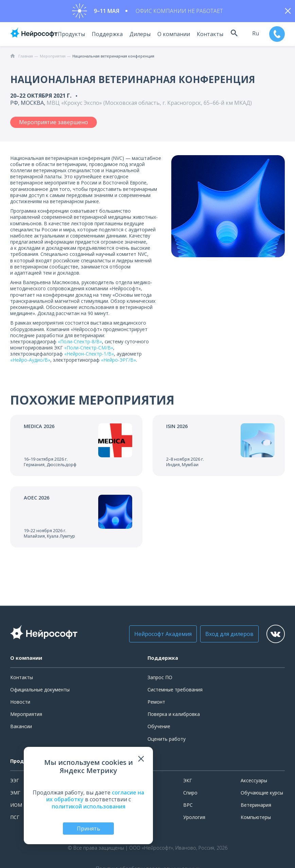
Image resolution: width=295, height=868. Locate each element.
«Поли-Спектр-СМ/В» (89, 349)
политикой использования (89, 806)
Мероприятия (26, 716)
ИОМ (16, 807)
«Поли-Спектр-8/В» (80, 343)
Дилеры (136, 36)
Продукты (68, 36)
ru (254, 35)
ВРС (188, 807)
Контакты (206, 36)
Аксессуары (254, 782)
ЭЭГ (15, 782)
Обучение (159, 728)
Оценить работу (167, 741)
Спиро (190, 794)
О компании (170, 36)
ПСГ (15, 819)
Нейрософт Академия (155, 636)
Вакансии (21, 728)
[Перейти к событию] (76, 447)
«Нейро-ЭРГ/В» (118, 362)
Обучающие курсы (262, 794)
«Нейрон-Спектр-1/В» (89, 355)
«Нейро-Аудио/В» (30, 362)
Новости (20, 703)
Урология (194, 819)
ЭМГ (15, 794)
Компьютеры (256, 819)
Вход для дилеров (222, 636)
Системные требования (175, 691)
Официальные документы (40, 691)
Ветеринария (256, 807)
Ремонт (156, 703)
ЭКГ (188, 782)
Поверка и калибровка (174, 716)
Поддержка (103, 36)
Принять (89, 829)
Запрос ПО (160, 679)
